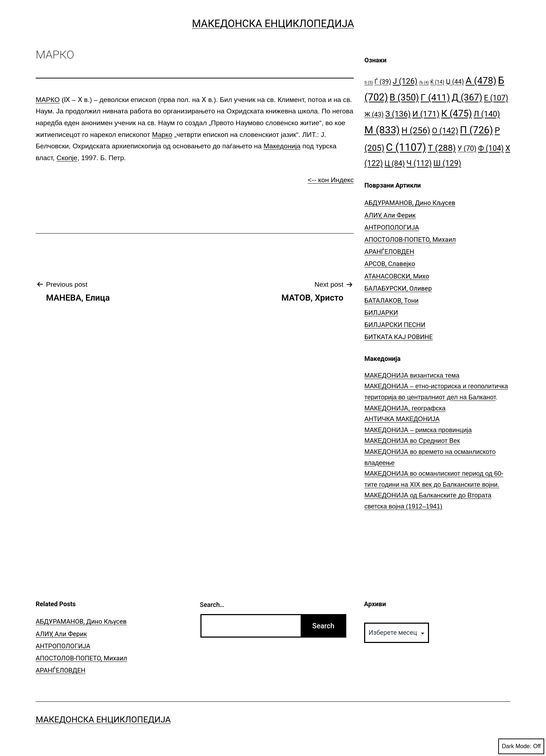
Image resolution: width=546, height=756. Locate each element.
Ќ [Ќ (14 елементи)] (437, 82)
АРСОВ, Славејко (390, 264)
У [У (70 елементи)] (467, 149)
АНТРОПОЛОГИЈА (392, 227)
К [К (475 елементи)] (456, 113)
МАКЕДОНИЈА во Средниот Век (412, 441)
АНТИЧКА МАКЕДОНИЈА (402, 419)
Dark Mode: (521, 746)
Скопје (67, 158)
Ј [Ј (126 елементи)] (405, 81)
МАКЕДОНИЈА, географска (405, 408)
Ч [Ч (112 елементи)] (419, 163)
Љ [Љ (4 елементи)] (424, 83)
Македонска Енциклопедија (273, 24)
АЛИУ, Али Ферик (390, 215)
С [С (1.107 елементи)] (406, 147)
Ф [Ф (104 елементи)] (491, 148)
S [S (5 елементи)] (369, 83)
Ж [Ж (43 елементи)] (374, 114)
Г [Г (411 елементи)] (435, 97)
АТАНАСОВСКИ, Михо (397, 276)
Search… (212, 605)
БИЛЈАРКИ (381, 313)
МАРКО (48, 100)
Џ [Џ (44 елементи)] (455, 81)
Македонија (282, 146)
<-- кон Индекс (331, 180)
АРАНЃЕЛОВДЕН (389, 252)
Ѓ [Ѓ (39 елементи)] (383, 81)
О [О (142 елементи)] (445, 131)
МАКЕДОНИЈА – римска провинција (418, 430)
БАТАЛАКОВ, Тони (392, 300)
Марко (162, 135)
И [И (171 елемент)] (426, 114)
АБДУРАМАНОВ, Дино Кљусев (410, 203)
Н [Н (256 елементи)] (416, 130)
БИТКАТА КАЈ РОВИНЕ (399, 337)
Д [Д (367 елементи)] (467, 97)
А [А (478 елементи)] (481, 80)
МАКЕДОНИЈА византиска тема (412, 376)
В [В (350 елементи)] (404, 97)
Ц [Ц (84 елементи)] (395, 163)
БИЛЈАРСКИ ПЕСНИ (395, 325)
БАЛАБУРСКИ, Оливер (398, 288)
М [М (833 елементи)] (382, 130)
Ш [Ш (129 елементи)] (447, 163)
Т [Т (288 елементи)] (442, 148)
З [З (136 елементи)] (398, 114)
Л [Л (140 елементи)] (487, 114)
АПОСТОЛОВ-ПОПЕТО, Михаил (410, 239)
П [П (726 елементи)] (476, 130)
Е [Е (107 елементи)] (496, 98)
